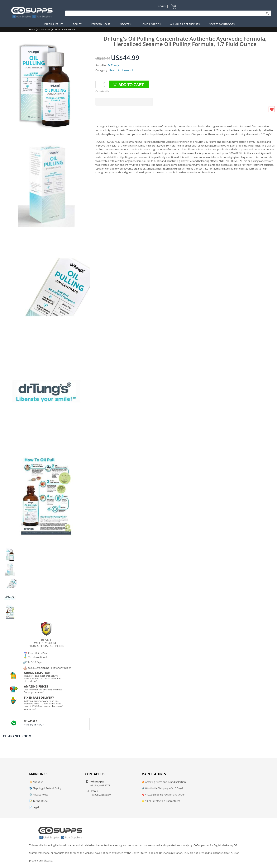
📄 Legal (34, 807)
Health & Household (65, 29)
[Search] (167, 13)
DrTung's (114, 65)
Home (32, 29)
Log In (162, 6)
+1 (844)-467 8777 (34, 725)
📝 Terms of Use (38, 801)
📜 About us (36, 782)
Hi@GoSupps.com (101, 795)
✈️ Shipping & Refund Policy (45, 788)
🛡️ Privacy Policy (39, 795)
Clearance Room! (18, 736)
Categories (45, 29)
